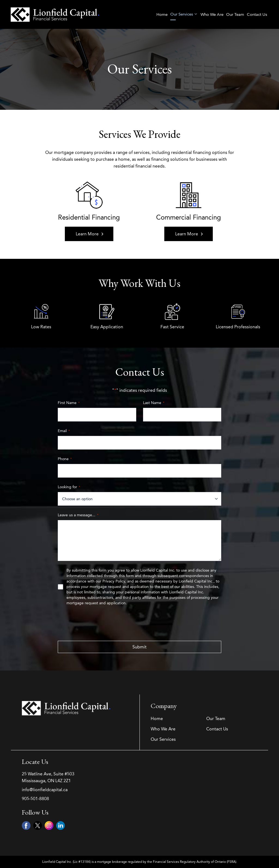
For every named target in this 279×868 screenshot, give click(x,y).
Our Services (184, 14)
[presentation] (99, 623)
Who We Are (212, 14)
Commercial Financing (189, 217)
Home (162, 14)
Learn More (90, 234)
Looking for (69, 487)
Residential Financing (89, 217)
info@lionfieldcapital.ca (45, 790)
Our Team (235, 14)
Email (64, 431)
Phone (65, 459)
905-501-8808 (35, 799)
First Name (69, 403)
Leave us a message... (78, 515)
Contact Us (257, 14)
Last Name (154, 403)
